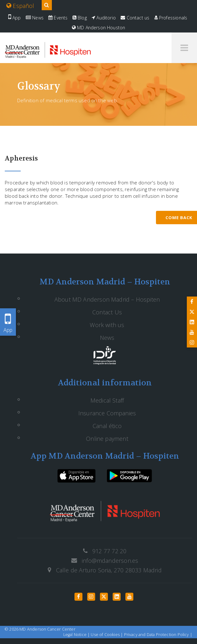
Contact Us (107, 312)
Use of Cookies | (107, 635)
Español (20, 6)
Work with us (107, 325)
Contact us (135, 18)
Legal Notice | (77, 635)
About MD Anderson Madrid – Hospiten (107, 299)
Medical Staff (107, 400)
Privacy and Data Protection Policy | (158, 635)
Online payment (107, 439)
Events (58, 18)
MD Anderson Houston (99, 28)
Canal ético (107, 426)
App (15, 18)
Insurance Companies (107, 413)
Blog (80, 18)
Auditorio (104, 18)
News (35, 18)
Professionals (171, 18)
